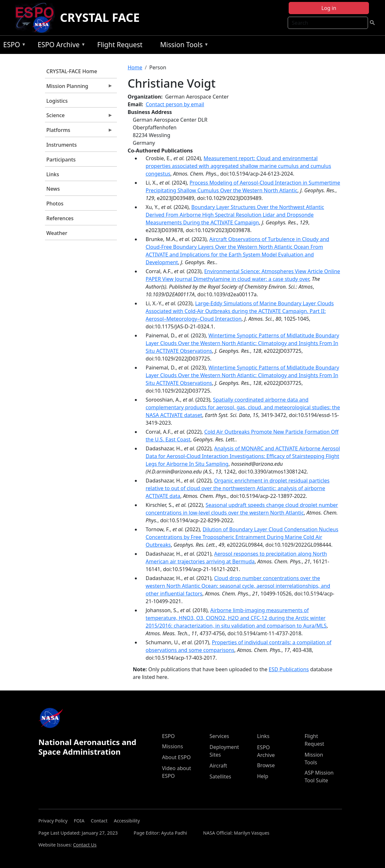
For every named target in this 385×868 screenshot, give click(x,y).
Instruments (61, 145)
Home (135, 67)
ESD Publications (289, 669)
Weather (57, 233)
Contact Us (85, 845)
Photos (55, 204)
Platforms (79, 132)
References (60, 218)
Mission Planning (79, 88)
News (53, 189)
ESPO (13, 46)
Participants (61, 160)
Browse (266, 765)
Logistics (57, 101)
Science (79, 117)
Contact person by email (175, 104)
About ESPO (176, 757)
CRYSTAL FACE (100, 17)
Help (262, 776)
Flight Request (120, 45)
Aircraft (218, 766)
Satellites (220, 777)
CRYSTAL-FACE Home (72, 71)
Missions (172, 746)
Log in (329, 8)
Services (219, 736)
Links (53, 174)
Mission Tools (183, 46)
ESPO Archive (60, 46)
